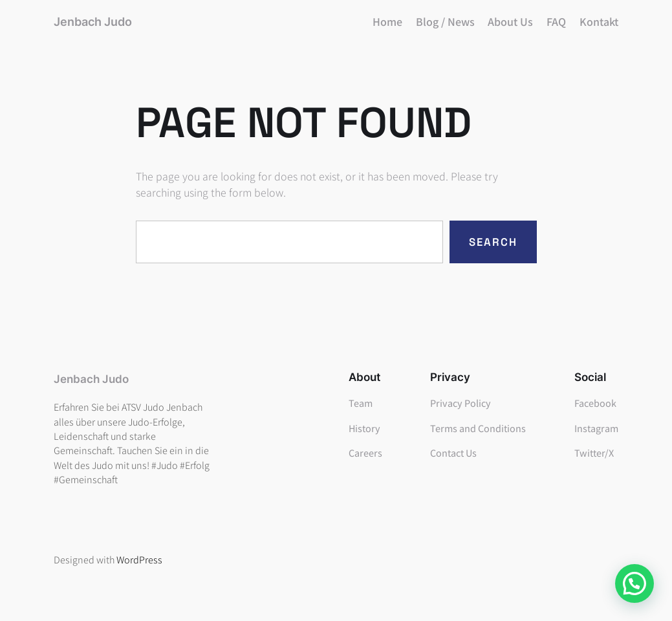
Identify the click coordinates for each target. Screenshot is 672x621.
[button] (634, 583)
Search (493, 242)
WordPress (139, 559)
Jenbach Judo (93, 22)
